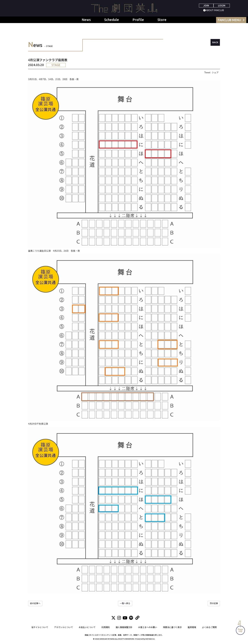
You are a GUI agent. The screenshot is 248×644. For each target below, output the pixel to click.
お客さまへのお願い (148, 627)
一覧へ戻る (125, 603)
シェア (215, 72)
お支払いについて (87, 627)
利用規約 (106, 627)
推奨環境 (192, 627)
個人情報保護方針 (124, 627)
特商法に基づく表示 (172, 627)
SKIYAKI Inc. (150, 639)
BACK (215, 42)
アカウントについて (63, 627)
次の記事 (214, 603)
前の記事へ (35, 603)
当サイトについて (40, 627)
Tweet (207, 72)
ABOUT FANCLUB (215, 10)
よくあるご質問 (209, 627)
